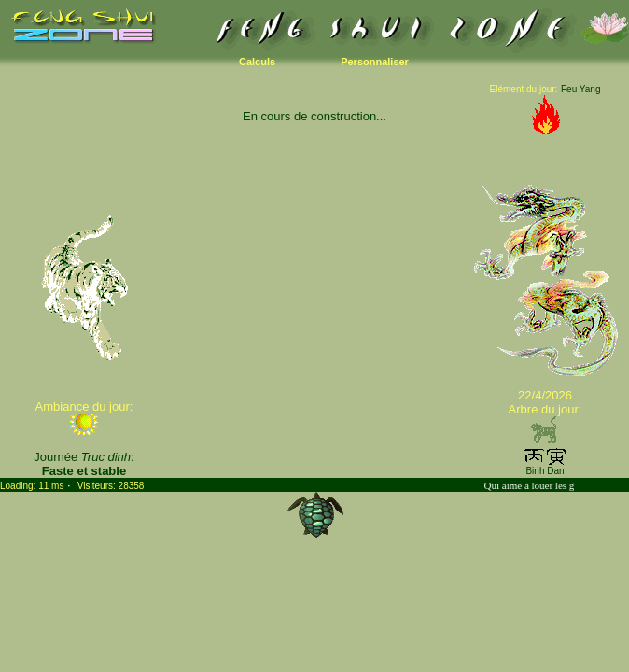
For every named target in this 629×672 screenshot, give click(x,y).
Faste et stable (84, 471)
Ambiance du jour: (84, 406)
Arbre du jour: (545, 409)
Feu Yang (580, 89)
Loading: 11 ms (32, 486)
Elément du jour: (524, 89)
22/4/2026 (545, 395)
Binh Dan (545, 471)
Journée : (84, 457)
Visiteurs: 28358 (111, 486)
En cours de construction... (314, 116)
